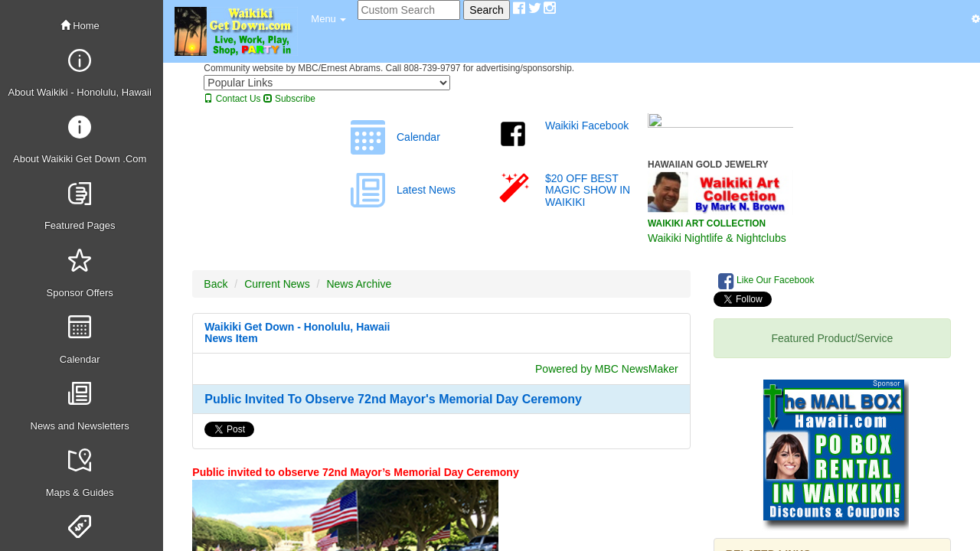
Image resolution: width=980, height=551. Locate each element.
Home (80, 26)
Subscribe (289, 99)
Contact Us (232, 99)
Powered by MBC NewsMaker (607, 369)
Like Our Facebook (766, 281)
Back (216, 284)
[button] (328, 19)
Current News (277, 284)
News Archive (359, 284)
